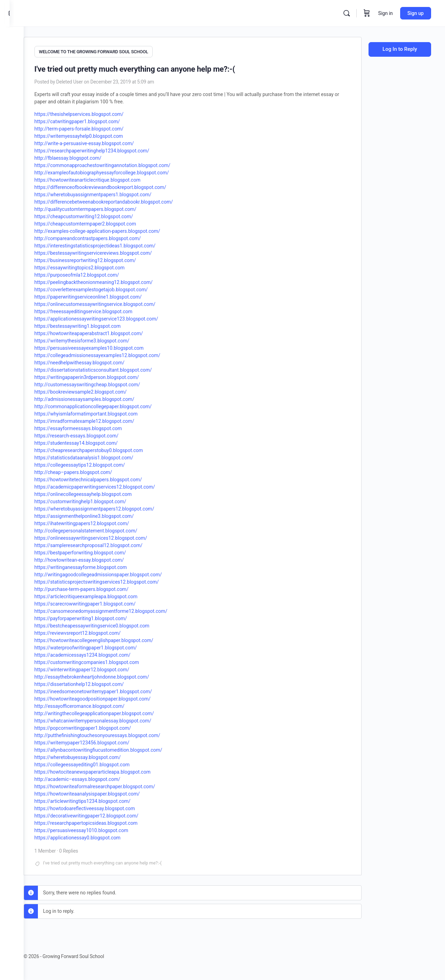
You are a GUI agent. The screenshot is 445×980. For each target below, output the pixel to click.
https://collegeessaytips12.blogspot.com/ (94, 464)
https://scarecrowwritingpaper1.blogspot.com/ (99, 602)
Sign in (386, 13)
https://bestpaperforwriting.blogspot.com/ (94, 551)
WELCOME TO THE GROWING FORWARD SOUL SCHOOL (107, 52)
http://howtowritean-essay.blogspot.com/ (93, 559)
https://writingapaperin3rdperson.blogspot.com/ (101, 376)
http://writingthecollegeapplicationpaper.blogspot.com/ (108, 712)
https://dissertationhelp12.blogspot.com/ (93, 683)
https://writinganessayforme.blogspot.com (95, 566)
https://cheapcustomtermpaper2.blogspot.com (99, 222)
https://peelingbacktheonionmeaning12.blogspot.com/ (107, 281)
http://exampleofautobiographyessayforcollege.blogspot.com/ (116, 171)
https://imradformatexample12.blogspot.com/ (98, 420)
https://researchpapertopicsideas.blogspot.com (100, 822)
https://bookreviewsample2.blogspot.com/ (95, 390)
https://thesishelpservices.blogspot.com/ (93, 113)
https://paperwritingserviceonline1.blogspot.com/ (102, 295)
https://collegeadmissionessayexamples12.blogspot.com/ (111, 354)
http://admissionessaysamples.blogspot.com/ (98, 398)
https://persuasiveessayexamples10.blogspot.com (103, 347)
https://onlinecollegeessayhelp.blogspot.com (97, 493)
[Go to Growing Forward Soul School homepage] (76, 13)
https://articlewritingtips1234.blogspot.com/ (96, 800)
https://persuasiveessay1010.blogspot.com (95, 829)
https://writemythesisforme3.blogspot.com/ (96, 339)
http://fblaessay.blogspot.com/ (82, 157)
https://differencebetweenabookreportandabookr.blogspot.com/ (118, 200)
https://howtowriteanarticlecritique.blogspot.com (101, 179)
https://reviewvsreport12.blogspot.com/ (91, 632)
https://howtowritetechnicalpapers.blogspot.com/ (102, 478)
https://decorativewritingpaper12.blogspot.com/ (100, 814)
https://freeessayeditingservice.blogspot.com (97, 310)
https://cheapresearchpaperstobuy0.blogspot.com (103, 449)
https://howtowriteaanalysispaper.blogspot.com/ (101, 792)
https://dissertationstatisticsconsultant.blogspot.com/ (107, 369)
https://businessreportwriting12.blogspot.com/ (99, 259)
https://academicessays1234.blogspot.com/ (96, 654)
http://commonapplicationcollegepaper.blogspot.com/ (107, 405)
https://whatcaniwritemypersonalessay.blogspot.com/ (107, 719)
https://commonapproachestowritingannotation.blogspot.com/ (116, 164)
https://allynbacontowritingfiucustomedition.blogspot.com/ (112, 749)
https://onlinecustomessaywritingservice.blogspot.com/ (109, 303)
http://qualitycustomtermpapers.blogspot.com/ (99, 208)
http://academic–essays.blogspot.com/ (91, 778)
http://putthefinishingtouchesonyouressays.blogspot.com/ (111, 734)
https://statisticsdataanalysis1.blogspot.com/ (98, 456)
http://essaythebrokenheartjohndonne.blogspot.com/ (106, 675)
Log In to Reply (400, 49)
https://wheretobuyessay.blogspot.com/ (91, 756)
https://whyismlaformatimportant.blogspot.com (100, 412)
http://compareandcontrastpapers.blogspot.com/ (102, 237)
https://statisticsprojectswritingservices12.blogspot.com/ (111, 580)
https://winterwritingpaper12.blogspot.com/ (96, 668)
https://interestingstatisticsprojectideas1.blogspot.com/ (109, 244)
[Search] (347, 13)
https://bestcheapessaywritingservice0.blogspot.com (106, 624)
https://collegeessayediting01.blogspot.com (96, 763)
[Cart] (367, 13)
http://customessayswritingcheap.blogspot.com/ (101, 383)
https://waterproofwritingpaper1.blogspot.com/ (100, 646)
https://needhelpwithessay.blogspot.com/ (93, 361)
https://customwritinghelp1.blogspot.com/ (94, 500)
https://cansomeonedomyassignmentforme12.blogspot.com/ (115, 610)
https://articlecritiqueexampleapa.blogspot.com (100, 595)
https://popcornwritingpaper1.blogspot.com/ (97, 727)
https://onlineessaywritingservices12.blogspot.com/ (105, 537)
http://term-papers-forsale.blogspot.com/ (93, 127)
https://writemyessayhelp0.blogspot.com (93, 135)
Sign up (416, 13)
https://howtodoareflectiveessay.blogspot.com (99, 807)
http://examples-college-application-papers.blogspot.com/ (111, 230)
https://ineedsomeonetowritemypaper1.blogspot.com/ (107, 690)
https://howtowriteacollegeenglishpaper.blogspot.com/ (108, 639)
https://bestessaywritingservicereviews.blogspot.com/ (107, 252)
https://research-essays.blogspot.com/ (90, 434)
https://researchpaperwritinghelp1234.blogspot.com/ (106, 149)
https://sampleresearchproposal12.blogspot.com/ (102, 544)
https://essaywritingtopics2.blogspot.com (93, 266)
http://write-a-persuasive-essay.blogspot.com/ (98, 142)
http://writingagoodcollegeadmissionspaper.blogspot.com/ (112, 573)
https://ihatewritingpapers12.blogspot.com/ (96, 522)
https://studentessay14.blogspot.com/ (90, 442)
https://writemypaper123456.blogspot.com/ (96, 741)
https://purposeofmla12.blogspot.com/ (91, 274)
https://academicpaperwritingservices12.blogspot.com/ (109, 485)
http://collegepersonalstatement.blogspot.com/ (100, 529)
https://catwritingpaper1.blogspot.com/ (91, 120)
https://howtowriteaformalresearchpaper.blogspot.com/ (109, 785)
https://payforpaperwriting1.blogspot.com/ (95, 617)
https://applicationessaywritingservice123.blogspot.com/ (110, 317)
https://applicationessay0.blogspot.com (91, 836)
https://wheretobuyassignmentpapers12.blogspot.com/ (108, 507)
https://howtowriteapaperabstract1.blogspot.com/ (103, 332)
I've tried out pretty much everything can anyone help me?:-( (116, 862)
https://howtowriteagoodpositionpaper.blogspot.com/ (106, 697)
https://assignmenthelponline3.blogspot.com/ (98, 515)
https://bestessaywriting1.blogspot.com (91, 325)
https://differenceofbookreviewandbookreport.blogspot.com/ (114, 186)
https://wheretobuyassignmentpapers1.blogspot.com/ (107, 193)
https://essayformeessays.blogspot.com (92, 427)
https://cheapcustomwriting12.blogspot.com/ (98, 215)
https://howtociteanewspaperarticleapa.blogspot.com (106, 770)
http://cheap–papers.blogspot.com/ (87, 471)
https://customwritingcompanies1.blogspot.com (101, 661)
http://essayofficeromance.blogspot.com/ (93, 705)
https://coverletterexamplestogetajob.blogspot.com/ (105, 288)
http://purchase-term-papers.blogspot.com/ (95, 588)
